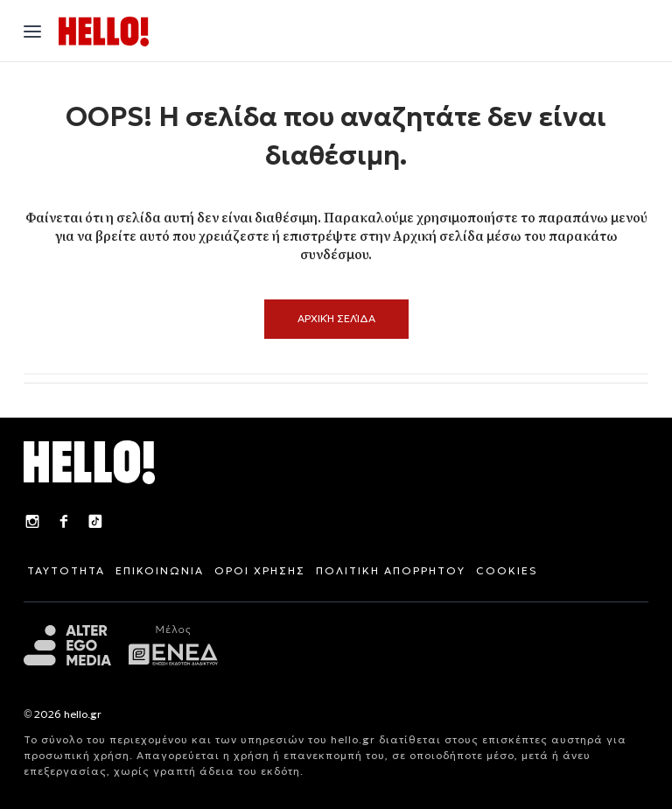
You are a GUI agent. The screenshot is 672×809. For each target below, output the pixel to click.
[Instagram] (32, 524)
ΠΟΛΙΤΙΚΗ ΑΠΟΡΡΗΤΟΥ (391, 570)
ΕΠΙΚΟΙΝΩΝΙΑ (160, 570)
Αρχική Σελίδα (336, 318)
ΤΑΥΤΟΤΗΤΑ (66, 570)
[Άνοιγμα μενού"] (32, 32)
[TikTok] (95, 524)
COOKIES (507, 570)
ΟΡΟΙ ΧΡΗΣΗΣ (260, 570)
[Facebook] (64, 524)
